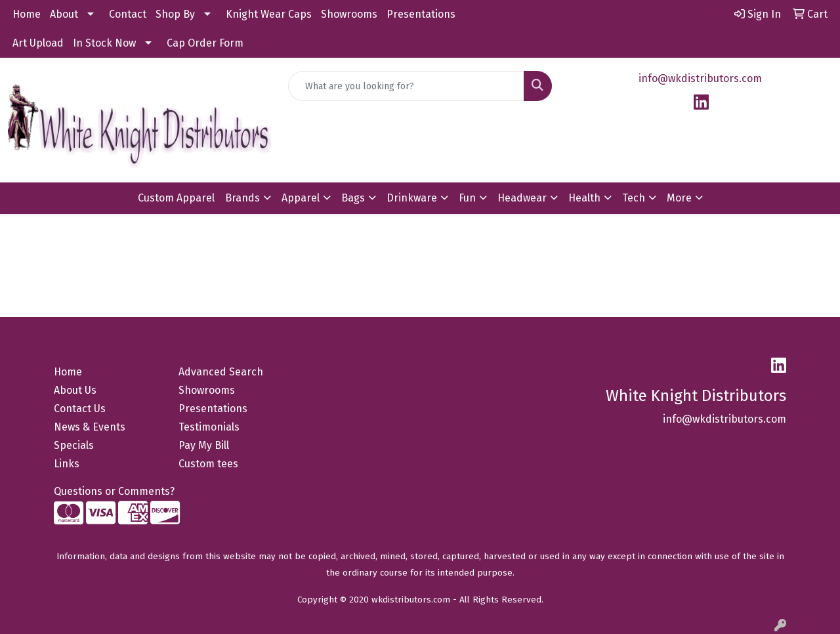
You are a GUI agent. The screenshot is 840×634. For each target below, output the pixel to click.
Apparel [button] (301, 198)
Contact (128, 14)
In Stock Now (104, 43)
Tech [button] (634, 198)
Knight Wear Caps (269, 14)
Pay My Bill (204, 445)
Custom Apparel (176, 198)
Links (67, 464)
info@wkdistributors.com (700, 78)
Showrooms (349, 14)
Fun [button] (467, 198)
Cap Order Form (205, 43)
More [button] (679, 198)
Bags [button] (353, 198)
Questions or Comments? (114, 491)
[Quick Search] (407, 86)
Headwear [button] (522, 198)
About (64, 14)
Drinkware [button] (412, 198)
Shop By (175, 14)
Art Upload (38, 43)
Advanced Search (221, 372)
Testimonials (209, 427)
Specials (74, 445)
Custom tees (208, 464)
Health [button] (584, 198)
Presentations (421, 14)
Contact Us (80, 409)
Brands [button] (242, 198)
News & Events (90, 427)
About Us (75, 390)
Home (27, 14)
